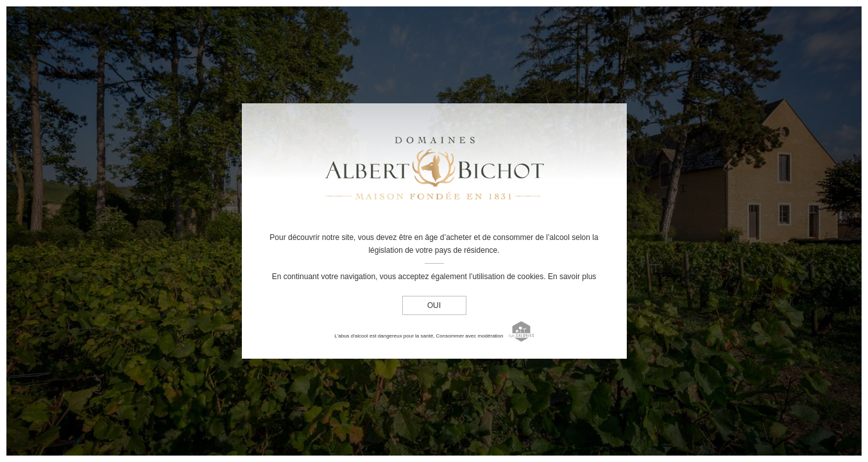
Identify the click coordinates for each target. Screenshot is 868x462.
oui (434, 306)
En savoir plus (572, 277)
